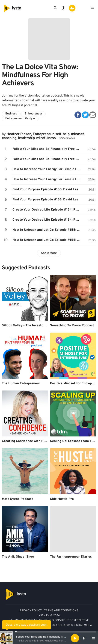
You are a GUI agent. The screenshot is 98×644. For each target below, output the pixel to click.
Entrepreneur (33, 114)
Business (11, 114)
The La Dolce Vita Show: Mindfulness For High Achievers (48, 641)
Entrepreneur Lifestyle (20, 119)
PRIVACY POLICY (31, 611)
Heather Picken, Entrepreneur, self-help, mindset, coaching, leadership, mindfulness (43, 136)
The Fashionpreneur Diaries (71, 557)
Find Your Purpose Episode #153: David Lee (45, 189)
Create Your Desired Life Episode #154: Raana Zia (47, 210)
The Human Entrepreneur (21, 383)
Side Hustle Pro (62, 499)
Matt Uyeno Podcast (17, 499)
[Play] (75, 638)
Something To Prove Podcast (72, 326)
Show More (49, 253)
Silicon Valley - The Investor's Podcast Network (38, 326)
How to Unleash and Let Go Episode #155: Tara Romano (47, 230)
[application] (49, 638)
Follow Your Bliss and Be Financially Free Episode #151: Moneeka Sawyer (47, 149)
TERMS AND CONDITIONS (61, 611)
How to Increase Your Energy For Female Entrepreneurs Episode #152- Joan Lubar (47, 169)
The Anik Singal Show (18, 557)
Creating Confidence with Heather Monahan (35, 441)
